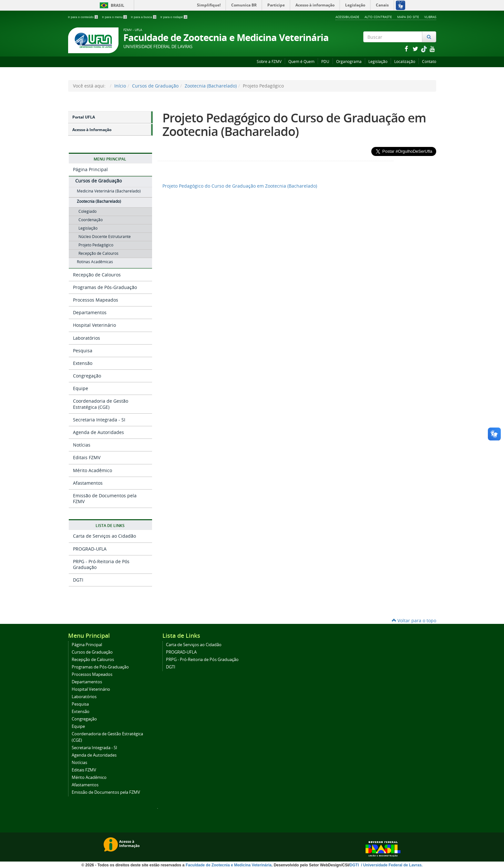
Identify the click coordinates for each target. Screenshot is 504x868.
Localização (405, 62)
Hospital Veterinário (94, 325)
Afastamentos (88, 483)
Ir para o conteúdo (83, 17)
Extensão (83, 363)
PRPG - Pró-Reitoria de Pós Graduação (101, 564)
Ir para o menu (115, 17)
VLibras (430, 17)
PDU (325, 62)
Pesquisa (83, 351)
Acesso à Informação (92, 130)
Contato (429, 62)
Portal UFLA (84, 117)
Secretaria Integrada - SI (99, 420)
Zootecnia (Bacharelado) (211, 86)
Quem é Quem (301, 62)
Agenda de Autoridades (98, 432)
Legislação (378, 62)
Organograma (349, 62)
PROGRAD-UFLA (90, 549)
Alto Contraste (378, 17)
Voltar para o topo (414, 620)
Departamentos (90, 312)
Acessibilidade (347, 17)
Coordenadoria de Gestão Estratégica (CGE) (101, 404)
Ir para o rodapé (174, 17)
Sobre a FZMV (269, 62)
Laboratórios (87, 338)
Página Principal (90, 169)
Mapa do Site (408, 17)
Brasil (111, 5)
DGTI (78, 580)
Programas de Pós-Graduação (105, 287)
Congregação (87, 376)
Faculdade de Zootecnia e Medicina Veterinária (229, 865)
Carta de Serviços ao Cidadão (104, 536)
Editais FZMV (87, 457)
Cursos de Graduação (155, 86)
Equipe (81, 388)
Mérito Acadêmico (93, 470)
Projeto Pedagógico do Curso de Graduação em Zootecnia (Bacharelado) (294, 124)
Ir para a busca (144, 17)
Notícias (82, 445)
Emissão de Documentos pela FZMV (105, 498)
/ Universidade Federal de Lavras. (391, 865)
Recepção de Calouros (97, 275)
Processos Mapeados (96, 300)
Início (120, 86)
